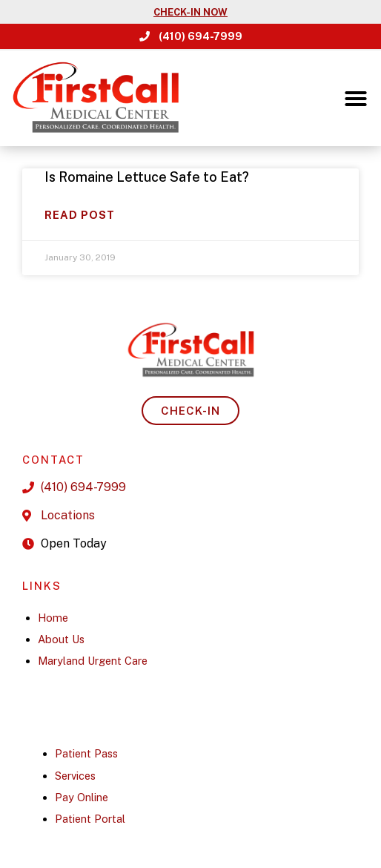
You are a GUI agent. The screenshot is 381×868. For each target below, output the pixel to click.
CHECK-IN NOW (190, 12)
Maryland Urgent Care (93, 661)
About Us (61, 639)
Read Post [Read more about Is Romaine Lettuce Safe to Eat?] (80, 215)
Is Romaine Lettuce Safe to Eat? (147, 177)
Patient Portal (90, 819)
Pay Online (82, 797)
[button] (356, 99)
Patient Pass (86, 753)
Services (75, 776)
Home (53, 618)
